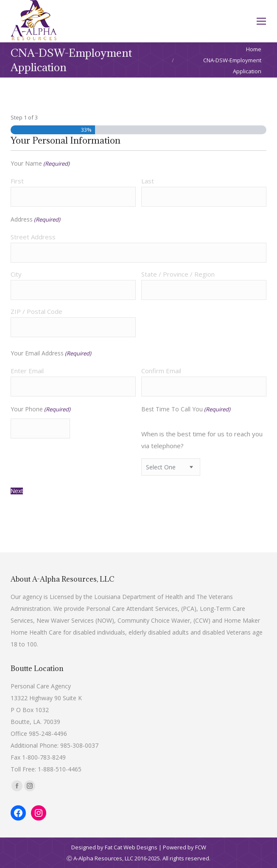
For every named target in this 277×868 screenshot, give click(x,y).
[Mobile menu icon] (261, 21)
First (17, 181)
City (16, 274)
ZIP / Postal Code (36, 311)
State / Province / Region (178, 274)
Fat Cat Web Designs (131, 847)
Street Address (33, 237)
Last (148, 181)
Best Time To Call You (186, 409)
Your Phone (41, 409)
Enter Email (27, 371)
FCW (201, 847)
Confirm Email (161, 371)
